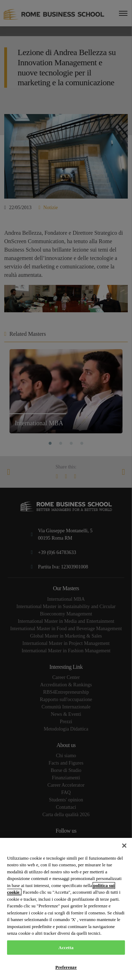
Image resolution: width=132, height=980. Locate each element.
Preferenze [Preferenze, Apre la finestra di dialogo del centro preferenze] (66, 967)
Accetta (66, 948)
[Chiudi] (124, 846)
